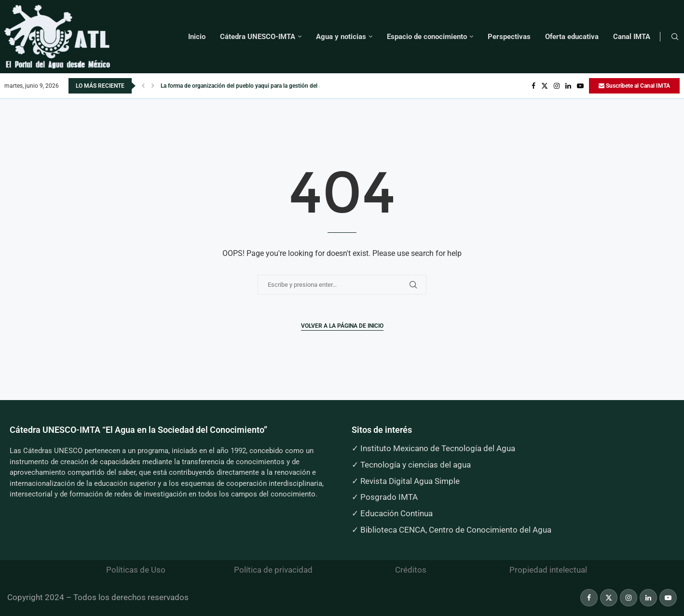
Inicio (197, 37)
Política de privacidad (273, 570)
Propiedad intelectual (548, 570)
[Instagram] (557, 86)
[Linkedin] (568, 86)
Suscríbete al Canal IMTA (634, 86)
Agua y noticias (341, 37)
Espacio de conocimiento (427, 37)
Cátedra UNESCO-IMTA (258, 37)
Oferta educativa (572, 37)
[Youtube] (580, 86)
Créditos (411, 570)
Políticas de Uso (136, 570)
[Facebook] (534, 86)
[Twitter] (545, 86)
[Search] (675, 37)
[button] (143, 86)
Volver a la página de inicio (342, 326)
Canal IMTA (632, 37)
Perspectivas (509, 37)
